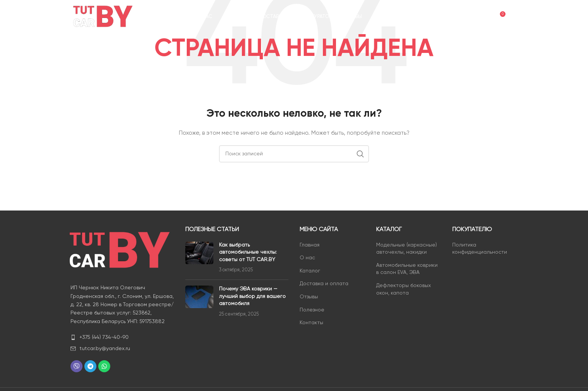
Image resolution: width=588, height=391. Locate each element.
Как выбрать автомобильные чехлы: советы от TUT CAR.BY (248, 252)
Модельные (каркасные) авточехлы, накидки (406, 249)
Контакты (311, 323)
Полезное (312, 310)
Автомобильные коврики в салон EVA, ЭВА (407, 269)
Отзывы (309, 297)
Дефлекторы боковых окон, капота (403, 289)
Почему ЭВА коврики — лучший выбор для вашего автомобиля (252, 296)
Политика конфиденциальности (480, 249)
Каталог (310, 271)
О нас (307, 258)
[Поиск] (468, 17)
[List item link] (122, 337)
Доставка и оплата (324, 284)
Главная (310, 245)
